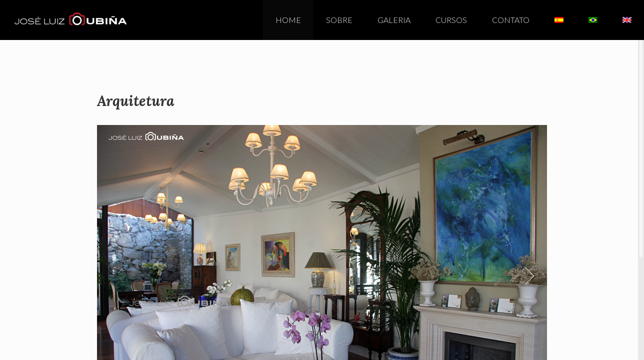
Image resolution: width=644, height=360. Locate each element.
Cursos (451, 20)
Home (288, 20)
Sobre (339, 20)
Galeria (394, 20)
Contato (511, 20)
